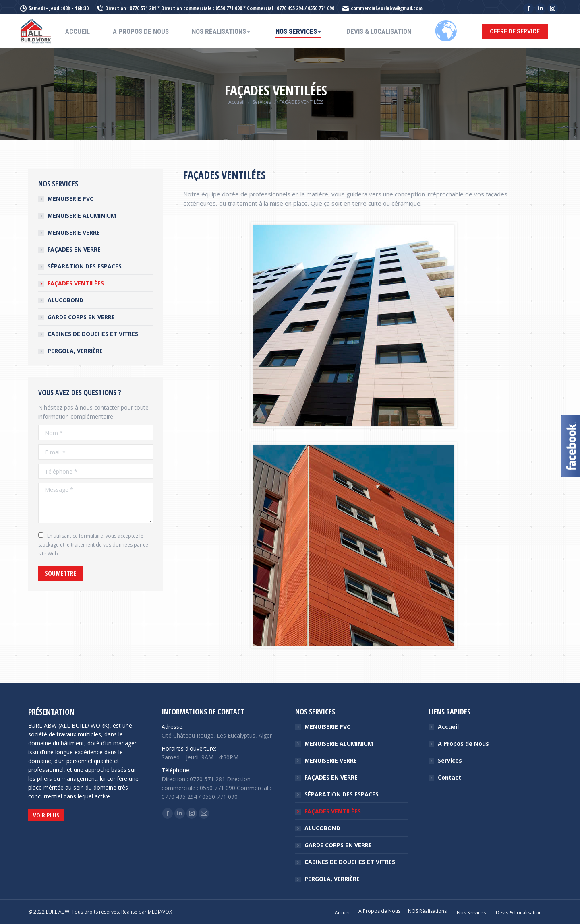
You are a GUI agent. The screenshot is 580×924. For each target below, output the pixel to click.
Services (450, 760)
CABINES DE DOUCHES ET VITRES (93, 334)
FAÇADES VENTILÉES (76, 283)
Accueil (448, 727)
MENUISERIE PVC (70, 199)
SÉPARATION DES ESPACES (85, 266)
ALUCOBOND (65, 300)
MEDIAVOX (160, 912)
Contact (449, 777)
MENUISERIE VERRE (74, 232)
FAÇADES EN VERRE (74, 249)
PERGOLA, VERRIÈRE (75, 351)
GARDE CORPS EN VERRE (81, 317)
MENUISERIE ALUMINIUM (82, 216)
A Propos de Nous (463, 744)
